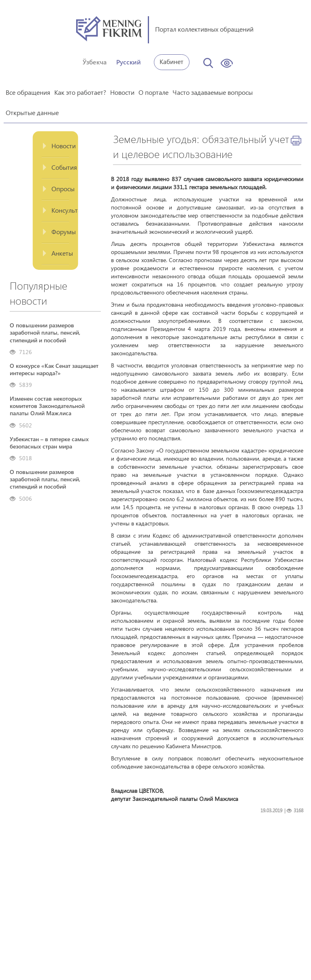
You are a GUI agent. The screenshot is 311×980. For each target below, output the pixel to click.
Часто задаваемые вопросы (213, 92)
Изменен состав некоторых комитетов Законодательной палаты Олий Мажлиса (47, 406)
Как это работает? (80, 92)
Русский (129, 62)
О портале (153, 92)
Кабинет (171, 61)
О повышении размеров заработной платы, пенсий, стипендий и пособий (45, 333)
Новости (122, 92)
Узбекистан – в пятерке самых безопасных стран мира (49, 443)
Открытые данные (32, 112)
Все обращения (28, 92)
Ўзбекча (95, 62)
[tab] (55, 146)
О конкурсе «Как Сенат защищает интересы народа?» (54, 369)
